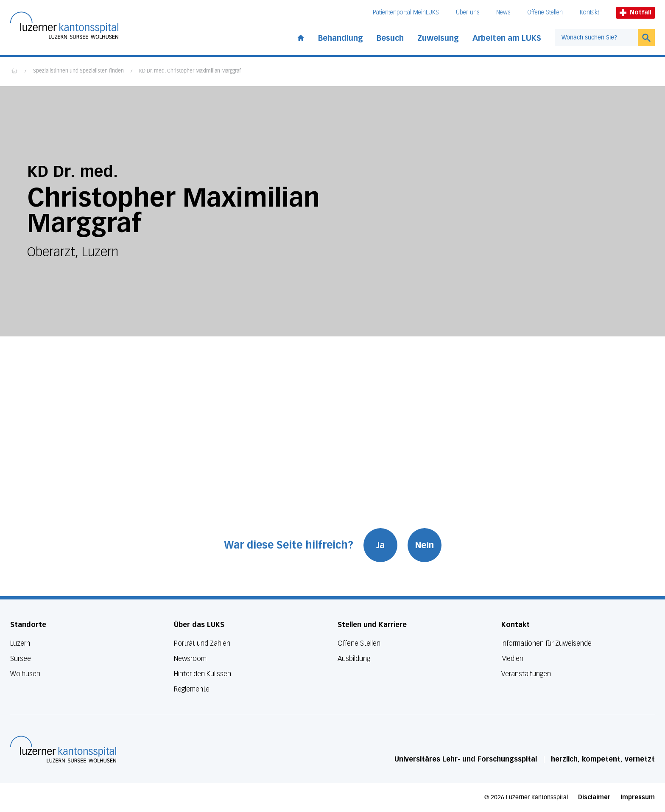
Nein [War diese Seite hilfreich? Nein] (425, 545)
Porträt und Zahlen (202, 643)
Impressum (638, 797)
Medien (512, 659)
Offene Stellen (545, 13)
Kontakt (590, 13)
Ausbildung (354, 659)
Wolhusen (25, 674)
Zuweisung (438, 38)
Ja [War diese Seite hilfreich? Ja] (380, 545)
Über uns (468, 13)
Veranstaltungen (526, 674)
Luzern (20, 643)
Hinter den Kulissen (203, 674)
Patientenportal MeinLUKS (406, 13)
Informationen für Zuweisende (546, 643)
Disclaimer (594, 797)
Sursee (21, 659)
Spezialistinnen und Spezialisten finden (78, 71)
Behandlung (341, 38)
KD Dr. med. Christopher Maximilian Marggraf (190, 71)
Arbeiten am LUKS (507, 38)
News (503, 13)
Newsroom (190, 659)
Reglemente (192, 689)
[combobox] (596, 38)
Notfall (636, 13)
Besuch (390, 38)
